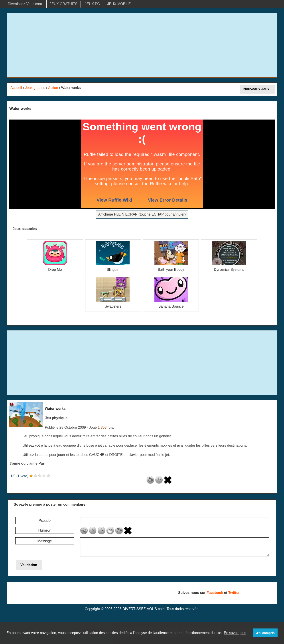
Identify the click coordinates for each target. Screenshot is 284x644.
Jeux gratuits (35, 88)
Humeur (45, 530)
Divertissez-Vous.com (25, 4)
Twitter (234, 593)
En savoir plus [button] (235, 633)
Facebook (215, 593)
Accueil (16, 88)
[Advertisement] (142, 45)
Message (45, 541)
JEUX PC (92, 4)
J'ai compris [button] (265, 633)
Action (53, 88)
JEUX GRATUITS (64, 4)
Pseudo (45, 521)
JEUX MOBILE (119, 4)
